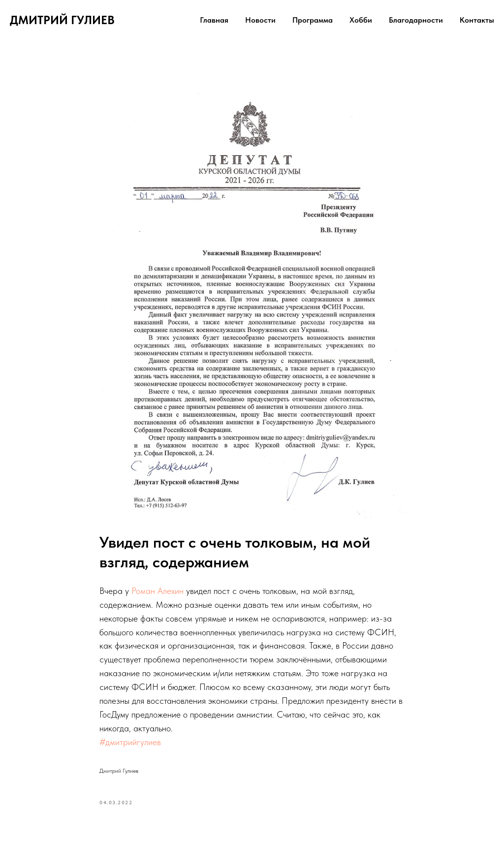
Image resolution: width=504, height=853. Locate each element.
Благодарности (416, 20)
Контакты (477, 20)
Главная (214, 20)
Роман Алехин (157, 591)
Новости (260, 20)
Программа (313, 20)
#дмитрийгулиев (130, 742)
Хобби (361, 20)
